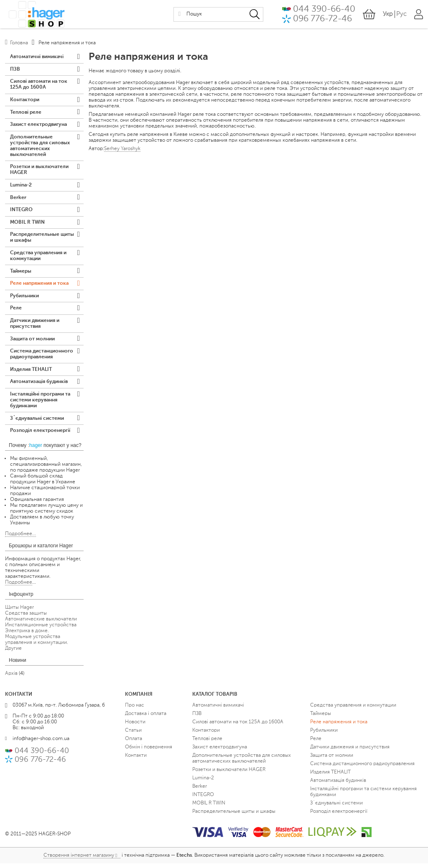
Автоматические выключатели (41, 624)
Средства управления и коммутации (38, 258)
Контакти (136, 760)
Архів (11, 678)
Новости (135, 727)
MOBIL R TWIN (27, 225)
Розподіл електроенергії (40, 435)
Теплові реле (26, 113)
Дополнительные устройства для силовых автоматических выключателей (40, 147)
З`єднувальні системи (37, 423)
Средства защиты (26, 618)
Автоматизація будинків (39, 386)
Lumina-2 (21, 187)
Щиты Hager (19, 612)
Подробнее (19, 587)
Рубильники (24, 299)
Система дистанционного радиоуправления (42, 358)
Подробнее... (20, 539)
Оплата (134, 743)
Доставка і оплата (146, 718)
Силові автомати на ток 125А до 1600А (39, 85)
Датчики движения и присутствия (35, 327)
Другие (13, 653)
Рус (401, 15)
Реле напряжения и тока (39, 286)
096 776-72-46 (322, 20)
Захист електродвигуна (38, 126)
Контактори (25, 101)
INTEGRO (21, 212)
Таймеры (21, 274)
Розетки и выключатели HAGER (39, 171)
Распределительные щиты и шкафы (42, 240)
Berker (18, 199)
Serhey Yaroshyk (122, 149)
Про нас (135, 710)
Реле (16, 311)
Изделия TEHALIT (31, 373)
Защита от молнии (32, 342)
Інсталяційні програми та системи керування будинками (40, 404)
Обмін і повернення (149, 752)
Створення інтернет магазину (79, 860)
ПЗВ (15, 70)
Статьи (133, 735)
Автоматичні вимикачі (37, 57)
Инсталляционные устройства (41, 630)
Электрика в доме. (27, 636)
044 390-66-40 (324, 10)
